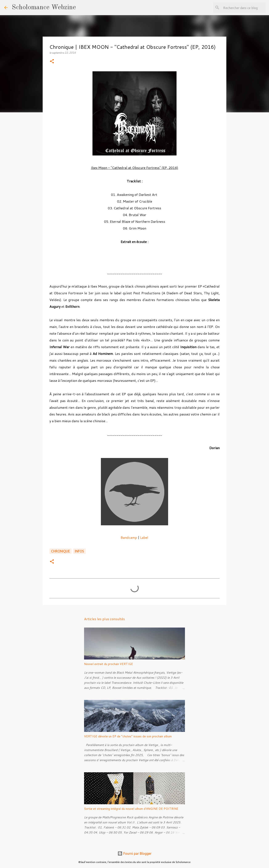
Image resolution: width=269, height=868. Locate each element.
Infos (79, 551)
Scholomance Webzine (44, 8)
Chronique (61, 551)
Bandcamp (129, 537)
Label (144, 537)
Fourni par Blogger (134, 853)
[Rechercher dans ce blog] (244, 8)
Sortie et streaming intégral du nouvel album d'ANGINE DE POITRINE (131, 809)
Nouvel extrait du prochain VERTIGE (109, 664)
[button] (52, 62)
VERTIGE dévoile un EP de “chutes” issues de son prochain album (128, 736)
